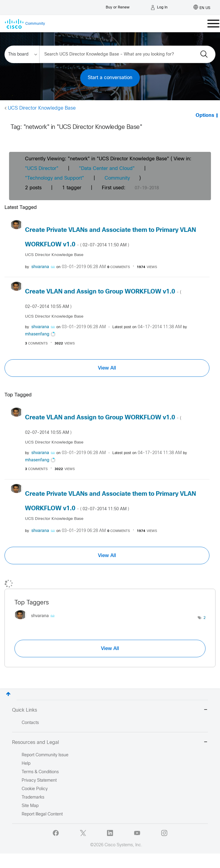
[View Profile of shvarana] (40, 267)
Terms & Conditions (40, 772)
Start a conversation (110, 78)
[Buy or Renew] (118, 6)
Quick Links (110, 710)
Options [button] (205, 115)
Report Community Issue (45, 755)
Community (117, 178)
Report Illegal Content (42, 814)
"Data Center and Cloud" (107, 169)
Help (26, 764)
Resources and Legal (110, 743)
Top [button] (8, 694)
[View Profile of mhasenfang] (37, 334)
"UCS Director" (42, 169)
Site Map (30, 806)
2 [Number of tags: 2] (204, 618)
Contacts (30, 723)
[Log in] (159, 8)
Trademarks (33, 798)
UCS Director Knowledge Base (42, 108)
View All (107, 368)
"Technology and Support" (55, 178)
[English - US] (202, 8)
